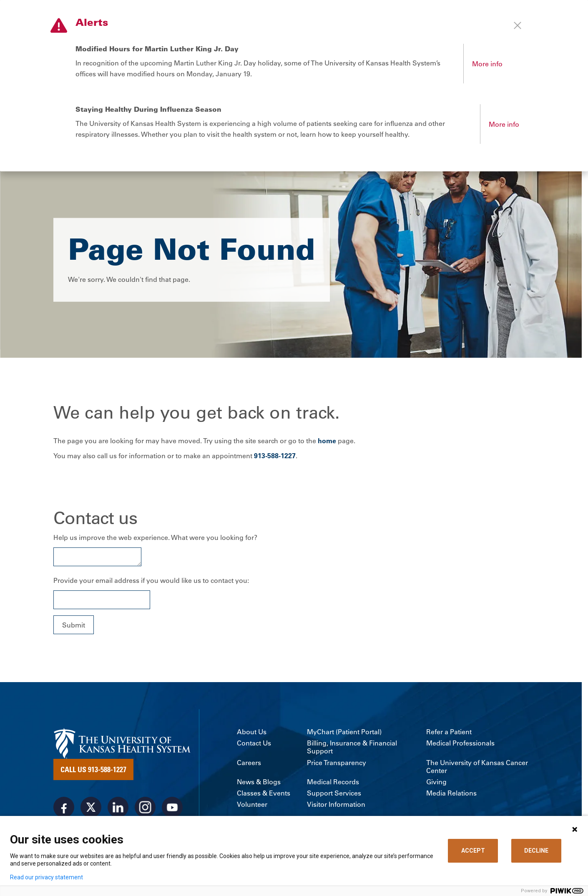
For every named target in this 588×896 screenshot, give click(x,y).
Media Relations (451, 794)
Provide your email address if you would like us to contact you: (151, 582)
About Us (252, 733)
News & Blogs (259, 783)
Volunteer (252, 806)
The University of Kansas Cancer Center (477, 768)
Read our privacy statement (46, 877)
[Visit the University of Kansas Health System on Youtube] (172, 808)
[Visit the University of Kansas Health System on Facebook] (64, 808)
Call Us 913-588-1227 (93, 771)
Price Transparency (337, 764)
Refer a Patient (449, 733)
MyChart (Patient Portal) (344, 733)
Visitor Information (336, 806)
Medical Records (333, 783)
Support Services (334, 794)
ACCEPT (473, 851)
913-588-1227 (275, 457)
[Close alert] (518, 25)
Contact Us (254, 744)
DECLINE (536, 851)
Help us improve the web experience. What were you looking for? (155, 539)
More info (487, 64)
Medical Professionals (460, 744)
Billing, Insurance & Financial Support (352, 748)
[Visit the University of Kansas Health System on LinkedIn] (118, 808)
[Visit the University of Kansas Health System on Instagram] (145, 808)
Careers (249, 764)
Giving (436, 783)
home (327, 442)
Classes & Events (264, 794)
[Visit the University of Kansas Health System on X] (91, 808)
